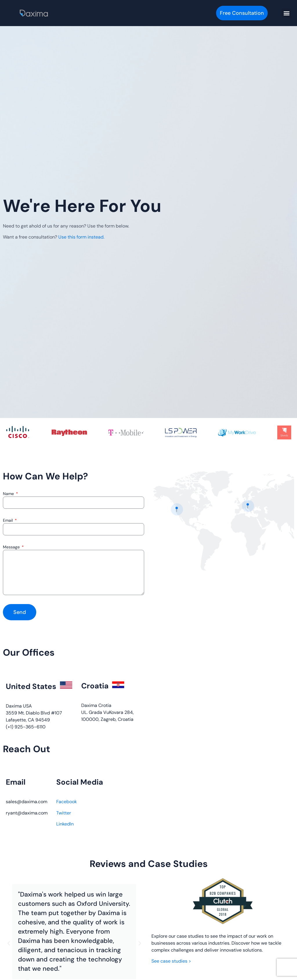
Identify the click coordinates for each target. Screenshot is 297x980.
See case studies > (171, 961)
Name (9, 494)
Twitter (64, 813)
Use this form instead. (81, 237)
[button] (286, 13)
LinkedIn (65, 824)
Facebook (67, 802)
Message (12, 547)
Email (8, 520)
